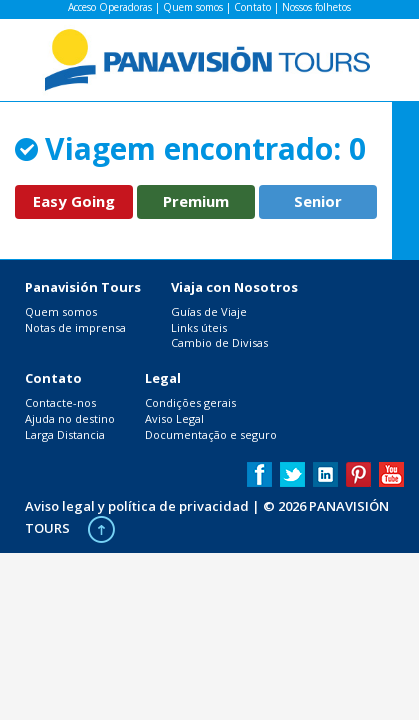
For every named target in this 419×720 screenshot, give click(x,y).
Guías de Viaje (209, 311)
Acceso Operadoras (110, 7)
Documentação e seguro (211, 434)
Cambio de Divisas (219, 342)
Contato (252, 7)
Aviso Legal (174, 418)
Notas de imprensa (75, 327)
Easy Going (74, 201)
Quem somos (193, 7)
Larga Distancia (65, 434)
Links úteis (199, 327)
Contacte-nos (60, 402)
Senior (318, 201)
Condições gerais (190, 402)
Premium (196, 201)
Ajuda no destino (70, 418)
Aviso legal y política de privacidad (137, 506)
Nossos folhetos (316, 7)
